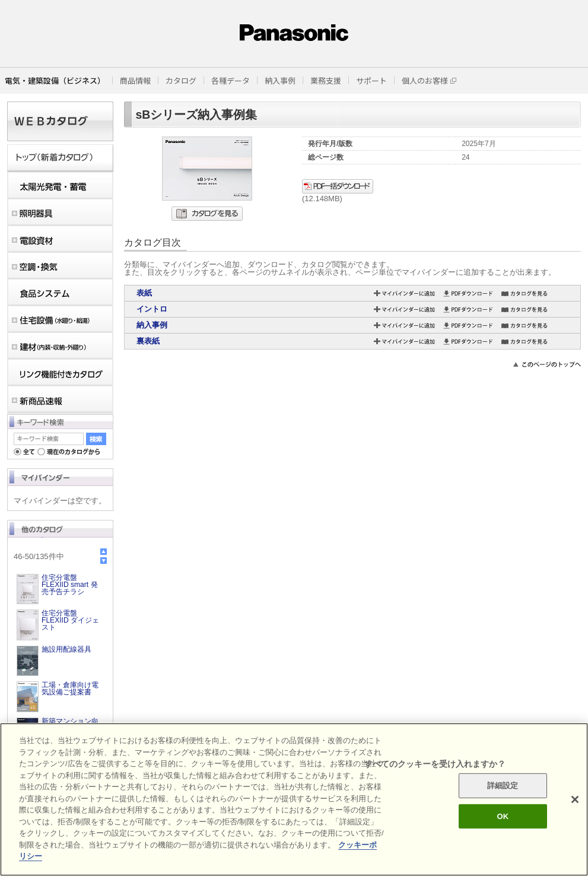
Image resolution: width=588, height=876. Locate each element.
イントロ (152, 309)
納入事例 (152, 325)
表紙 (144, 293)
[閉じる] (575, 799)
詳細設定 (503, 785)
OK (503, 816)
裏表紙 (148, 341)
